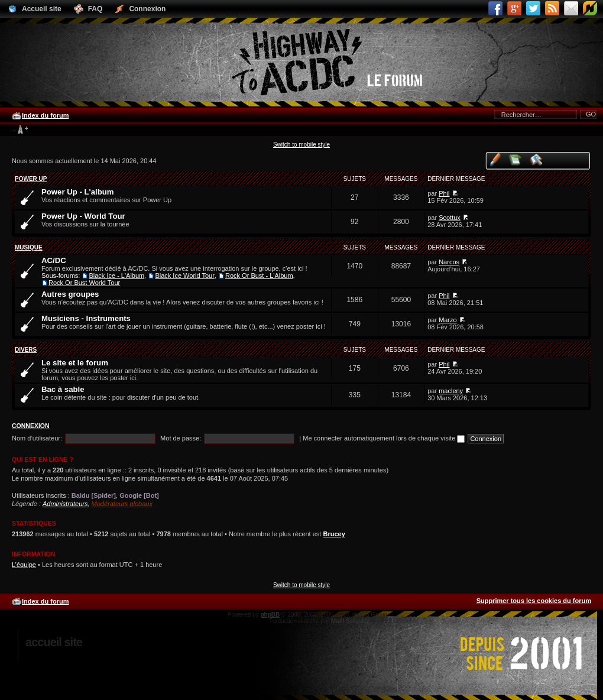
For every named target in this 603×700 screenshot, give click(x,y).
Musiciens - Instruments (86, 318)
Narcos (449, 262)
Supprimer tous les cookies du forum (534, 601)
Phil (444, 193)
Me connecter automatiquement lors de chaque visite (384, 438)
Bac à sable (63, 389)
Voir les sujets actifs (536, 159)
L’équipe (24, 565)
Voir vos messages (495, 159)
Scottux (450, 218)
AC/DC (54, 260)
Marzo (448, 320)
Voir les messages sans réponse (516, 159)
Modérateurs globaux (122, 504)
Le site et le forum (75, 363)
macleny (451, 391)
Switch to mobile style (301, 145)
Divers (26, 350)
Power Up (31, 179)
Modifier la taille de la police (20, 130)
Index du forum (45, 115)
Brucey (334, 534)
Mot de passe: (181, 438)
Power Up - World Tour (83, 216)
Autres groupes (70, 294)
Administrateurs (65, 504)
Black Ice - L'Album (116, 276)
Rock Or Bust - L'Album (259, 276)
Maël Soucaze (351, 621)
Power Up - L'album (78, 192)
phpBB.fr (405, 621)
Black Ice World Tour (184, 276)
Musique (29, 247)
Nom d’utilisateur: (37, 438)
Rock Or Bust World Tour (84, 283)
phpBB (270, 615)
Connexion (31, 426)
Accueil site (54, 642)
